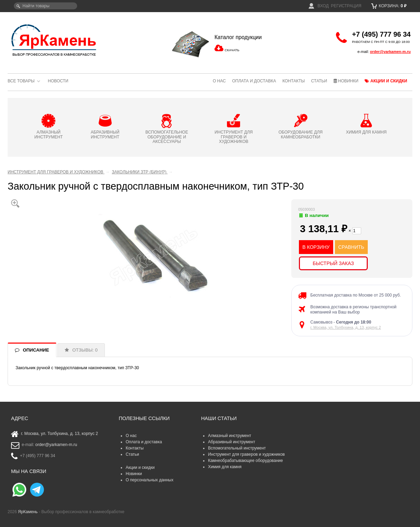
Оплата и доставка (254, 81)
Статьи (319, 81)
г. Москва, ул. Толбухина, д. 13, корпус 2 (346, 327)
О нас (219, 81)
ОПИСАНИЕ (36, 350)
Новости (58, 81)
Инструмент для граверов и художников (246, 454)
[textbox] (45, 6)
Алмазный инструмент (230, 436)
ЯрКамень (28, 512)
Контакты (294, 81)
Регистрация (346, 6)
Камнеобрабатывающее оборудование (245, 461)
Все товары (21, 81)
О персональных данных (149, 480)
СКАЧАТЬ (232, 50)
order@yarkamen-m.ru (390, 52)
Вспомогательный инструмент (237, 448)
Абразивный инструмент (231, 442)
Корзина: (389, 6)
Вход (319, 6)
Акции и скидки (386, 81)
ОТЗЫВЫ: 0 (85, 350)
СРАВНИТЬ (351, 247)
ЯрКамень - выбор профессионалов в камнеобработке (54, 40)
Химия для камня (225, 467)
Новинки (346, 81)
